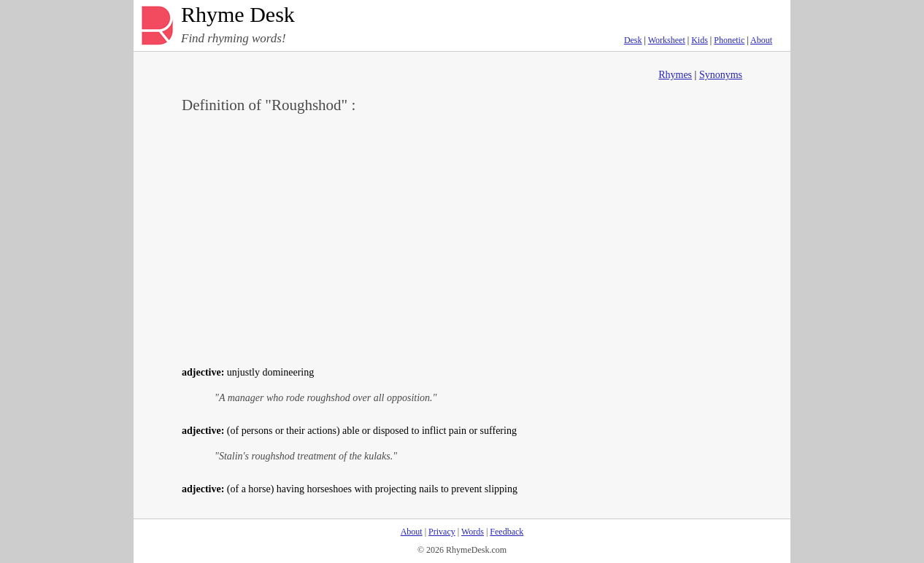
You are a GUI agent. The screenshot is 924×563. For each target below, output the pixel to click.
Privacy (442, 532)
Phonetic (729, 40)
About (761, 40)
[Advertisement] (462, 238)
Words (473, 532)
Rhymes (675, 75)
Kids (700, 40)
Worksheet (667, 40)
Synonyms (721, 75)
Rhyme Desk (238, 15)
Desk (633, 40)
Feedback (507, 532)
